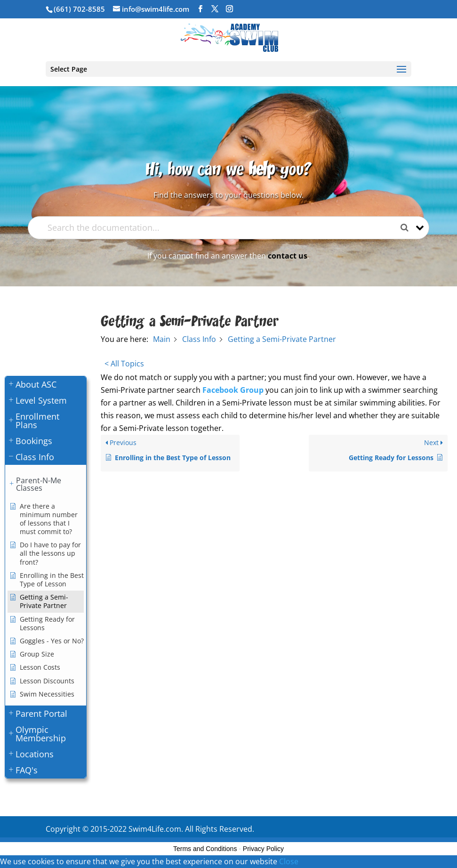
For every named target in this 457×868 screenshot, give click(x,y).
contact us (288, 256)
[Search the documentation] (408, 228)
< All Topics (124, 364)
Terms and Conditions (205, 849)
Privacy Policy (263, 849)
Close (289, 861)
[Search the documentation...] (220, 228)
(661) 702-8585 (79, 9)
